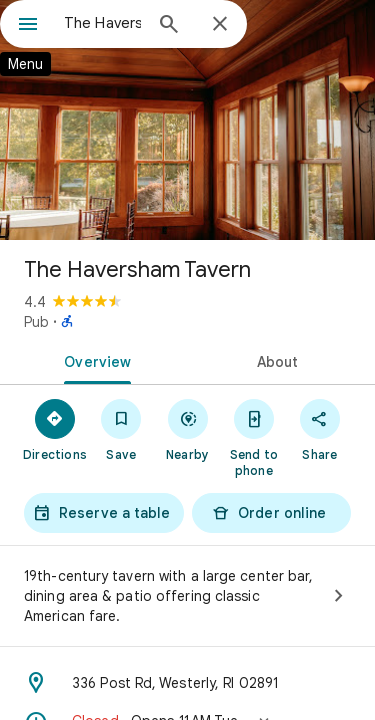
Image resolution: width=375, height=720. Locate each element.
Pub (36, 322)
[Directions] (55, 429)
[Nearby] (187, 429)
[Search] (169, 26)
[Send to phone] (254, 437)
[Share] (320, 429)
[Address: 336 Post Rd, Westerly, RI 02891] (187, 683)
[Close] (220, 25)
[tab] (94, 360)
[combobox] (102, 23)
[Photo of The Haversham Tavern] (187, 120)
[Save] (121, 429)
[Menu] (28, 26)
